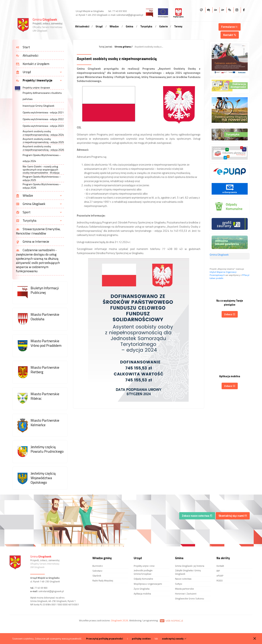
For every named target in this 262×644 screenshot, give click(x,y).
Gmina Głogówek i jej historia (190, 566)
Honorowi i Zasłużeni (186, 594)
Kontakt (230, 35)
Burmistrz (98, 566)
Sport (23, 212)
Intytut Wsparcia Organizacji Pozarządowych (223, 273)
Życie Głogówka (142, 589)
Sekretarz (97, 571)
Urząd (99, 26)
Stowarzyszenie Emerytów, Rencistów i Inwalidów (38, 231)
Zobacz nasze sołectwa (197, 516)
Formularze (230, 27)
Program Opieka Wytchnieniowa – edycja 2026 (42, 186)
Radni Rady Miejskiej (103, 581)
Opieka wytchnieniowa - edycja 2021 (43, 112)
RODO (220, 581)
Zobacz (230, 314)
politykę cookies (141, 639)
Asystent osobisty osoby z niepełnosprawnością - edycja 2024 (43, 133)
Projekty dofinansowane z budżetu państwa (42, 96)
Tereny (178, 26)
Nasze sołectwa (183, 579)
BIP (218, 571)
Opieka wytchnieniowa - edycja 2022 (43, 119)
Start (23, 47)
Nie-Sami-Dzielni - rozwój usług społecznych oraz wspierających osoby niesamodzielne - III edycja (41, 170)
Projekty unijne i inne (144, 566)
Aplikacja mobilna (142, 594)
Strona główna (123, 47)
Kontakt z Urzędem (33, 64)
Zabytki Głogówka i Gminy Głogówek (188, 572)
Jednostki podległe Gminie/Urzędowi (143, 572)
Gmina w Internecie (33, 242)
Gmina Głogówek (31, 204)
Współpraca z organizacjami (148, 584)
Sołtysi (179, 584)
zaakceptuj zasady (174, 639)
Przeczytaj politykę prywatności (105, 639)
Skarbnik (97, 576)
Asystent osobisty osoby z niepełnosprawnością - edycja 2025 (43, 141)
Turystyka (146, 26)
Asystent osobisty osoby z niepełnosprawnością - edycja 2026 (43, 148)
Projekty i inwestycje (34, 81)
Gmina (129, 26)
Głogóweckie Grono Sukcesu (190, 598)
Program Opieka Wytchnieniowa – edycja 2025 (42, 178)
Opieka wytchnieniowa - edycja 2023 (43, 126)
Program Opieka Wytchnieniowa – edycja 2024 (42, 158)
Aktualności (82, 26)
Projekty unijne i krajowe (36, 88)
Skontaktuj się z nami (233, 516)
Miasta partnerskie (184, 589)
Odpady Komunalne (143, 579)
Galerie (164, 26)
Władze (114, 26)
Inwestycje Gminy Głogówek (39, 106)
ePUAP (220, 576)
